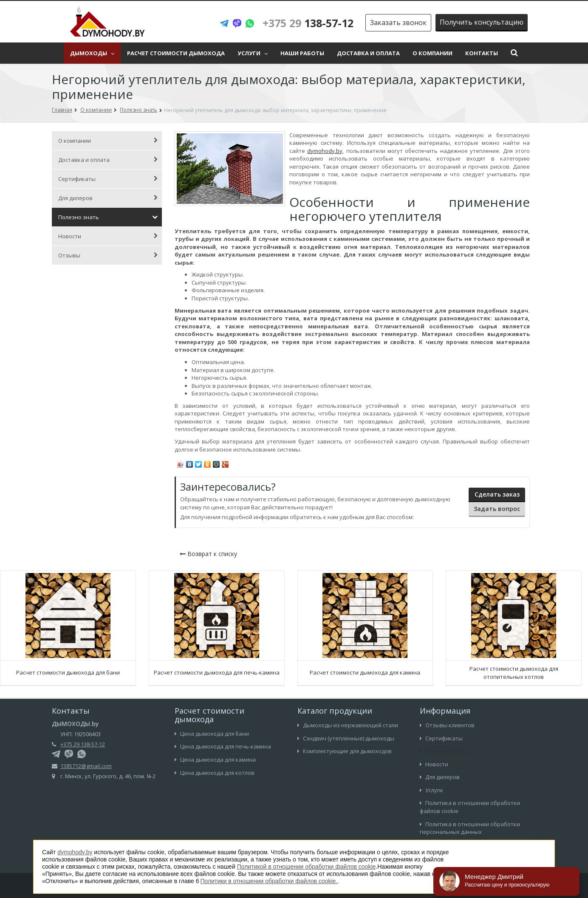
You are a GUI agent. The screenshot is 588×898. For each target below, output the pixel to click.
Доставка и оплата (368, 53)
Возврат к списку (208, 554)
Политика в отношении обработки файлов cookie (470, 807)
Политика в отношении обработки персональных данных (470, 828)
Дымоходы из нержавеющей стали (348, 725)
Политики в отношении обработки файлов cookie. (269, 881)
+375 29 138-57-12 (83, 744)
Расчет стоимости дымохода (176, 53)
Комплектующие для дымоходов (345, 751)
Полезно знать (108, 217)
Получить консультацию (482, 22)
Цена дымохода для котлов (215, 773)
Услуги (253, 53)
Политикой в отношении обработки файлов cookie (307, 867)
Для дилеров (108, 198)
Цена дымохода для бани (212, 734)
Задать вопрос (497, 509)
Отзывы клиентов (447, 725)
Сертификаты (108, 179)
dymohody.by (325, 151)
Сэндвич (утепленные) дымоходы (346, 738)
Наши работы (302, 53)
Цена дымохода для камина (215, 760)
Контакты (482, 53)
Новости (108, 236)
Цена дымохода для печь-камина (223, 746)
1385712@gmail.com (86, 766)
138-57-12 (308, 23)
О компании (433, 53)
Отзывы (108, 255)
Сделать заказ (497, 494)
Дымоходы (92, 53)
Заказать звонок (398, 23)
